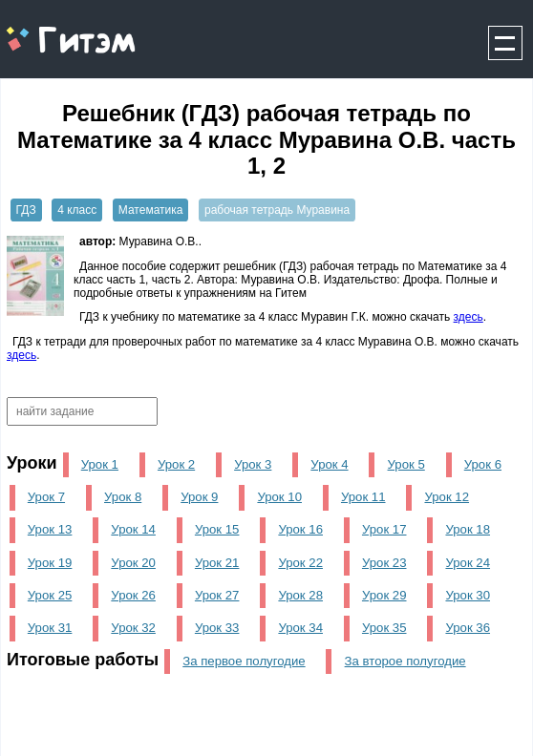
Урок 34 (300, 628)
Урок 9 (199, 497)
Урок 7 (46, 497)
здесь (469, 317)
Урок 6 (483, 464)
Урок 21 (217, 563)
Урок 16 (300, 529)
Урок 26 (133, 595)
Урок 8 (123, 497)
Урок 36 (468, 628)
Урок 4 (329, 464)
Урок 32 (133, 628)
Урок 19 (50, 563)
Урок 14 (133, 529)
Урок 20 (133, 563)
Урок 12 (447, 497)
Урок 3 (253, 464)
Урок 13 (50, 529)
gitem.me (51, 29)
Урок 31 (50, 628)
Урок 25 (50, 595)
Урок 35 (384, 628)
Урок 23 (384, 563)
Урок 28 (300, 595)
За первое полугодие (244, 661)
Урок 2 (176, 464)
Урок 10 (279, 497)
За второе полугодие (405, 661)
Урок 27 (217, 595)
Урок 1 (100, 464)
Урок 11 (363, 497)
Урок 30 (468, 595)
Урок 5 (406, 464)
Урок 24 (468, 563)
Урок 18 (468, 529)
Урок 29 (384, 595)
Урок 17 (384, 529)
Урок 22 (300, 563)
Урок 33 (217, 628)
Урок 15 (217, 529)
